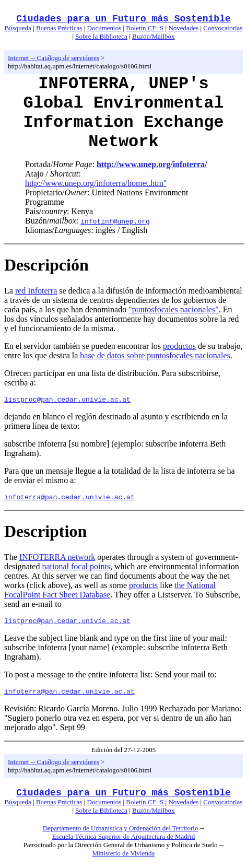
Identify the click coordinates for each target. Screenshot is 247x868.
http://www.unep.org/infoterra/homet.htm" (96, 183)
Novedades (183, 28)
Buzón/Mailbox (154, 36)
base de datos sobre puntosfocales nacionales (155, 355)
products (143, 588)
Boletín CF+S (145, 28)
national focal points (76, 570)
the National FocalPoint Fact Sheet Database (110, 593)
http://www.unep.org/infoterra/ (152, 164)
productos (179, 346)
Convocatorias (223, 28)
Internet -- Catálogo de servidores (54, 58)
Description (45, 534)
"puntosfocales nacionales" (174, 309)
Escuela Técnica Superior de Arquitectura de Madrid (123, 843)
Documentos (104, 28)
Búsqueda (18, 28)
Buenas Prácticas (59, 28)
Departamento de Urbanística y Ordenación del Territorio (121, 834)
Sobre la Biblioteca (101, 36)
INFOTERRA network (57, 560)
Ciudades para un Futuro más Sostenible (123, 19)
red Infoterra (36, 291)
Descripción (46, 265)
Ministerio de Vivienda (124, 859)
